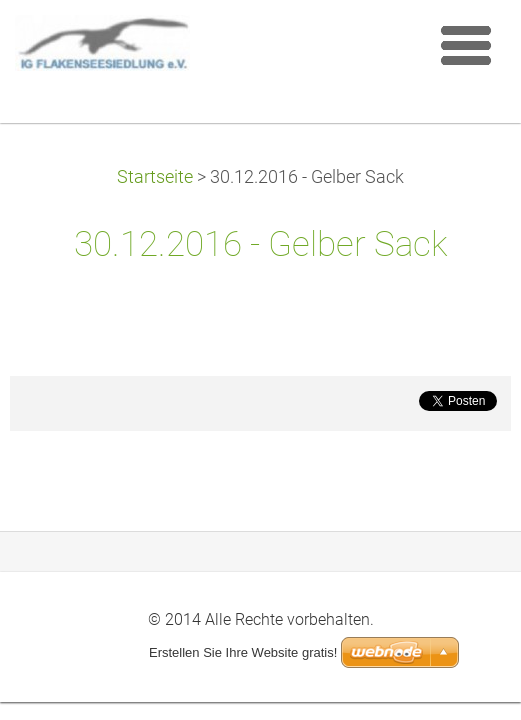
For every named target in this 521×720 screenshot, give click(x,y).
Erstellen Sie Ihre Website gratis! (243, 652)
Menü (466, 45)
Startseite (155, 177)
